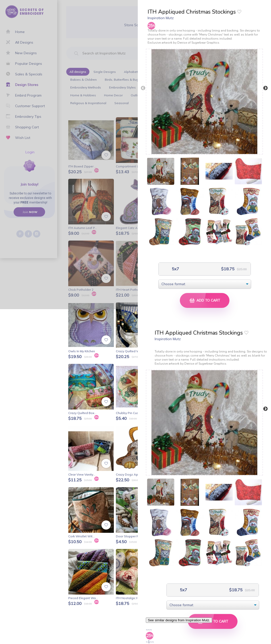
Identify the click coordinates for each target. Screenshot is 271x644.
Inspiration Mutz (161, 18)
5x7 (175, 269)
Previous (143, 88)
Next (265, 88)
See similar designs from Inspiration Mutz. (179, 620)
